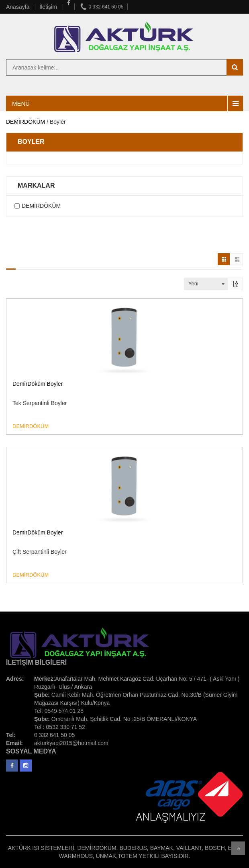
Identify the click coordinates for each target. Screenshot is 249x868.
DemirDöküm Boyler (38, 384)
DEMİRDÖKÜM (26, 122)
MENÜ (21, 103)
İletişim (49, 7)
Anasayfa (18, 7)
